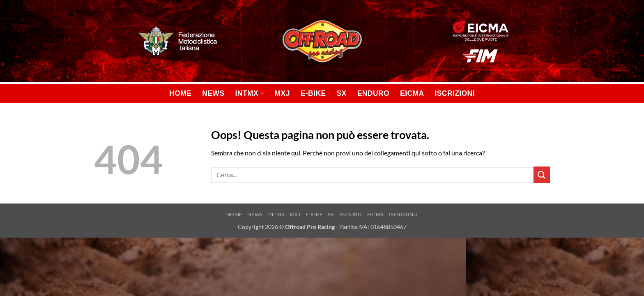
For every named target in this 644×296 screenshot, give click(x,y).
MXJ (282, 93)
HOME (180, 93)
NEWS (213, 93)
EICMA (412, 93)
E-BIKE (313, 93)
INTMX (250, 93)
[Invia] (542, 175)
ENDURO (373, 93)
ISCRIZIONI (455, 93)
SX (342, 93)
